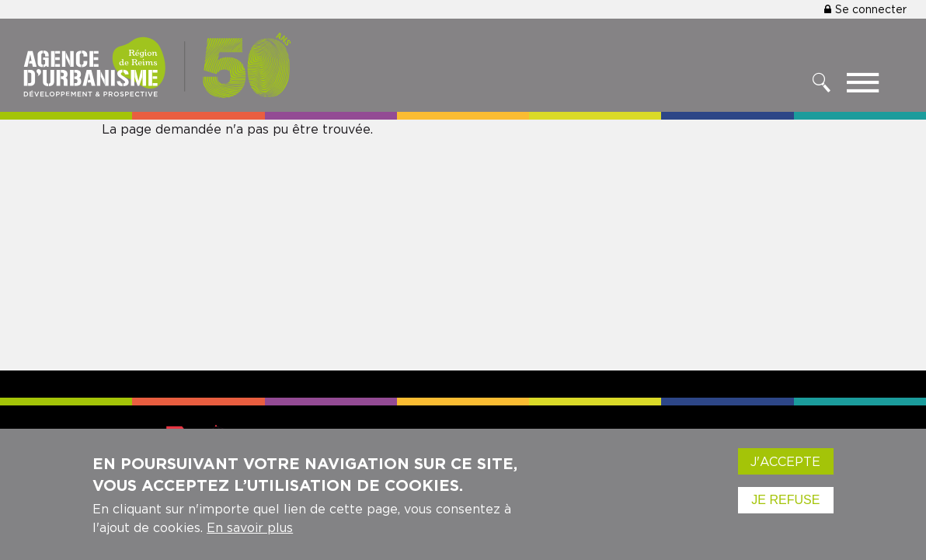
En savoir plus (250, 530)
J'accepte (785, 464)
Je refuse (785, 503)
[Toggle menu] (863, 86)
